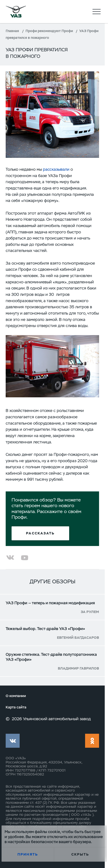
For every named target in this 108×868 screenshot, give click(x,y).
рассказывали (56, 169)
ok (92, 741)
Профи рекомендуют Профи (49, 31)
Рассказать (40, 533)
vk (13, 741)
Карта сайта (16, 707)
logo (16, 11)
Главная (12, 31)
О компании (16, 696)
